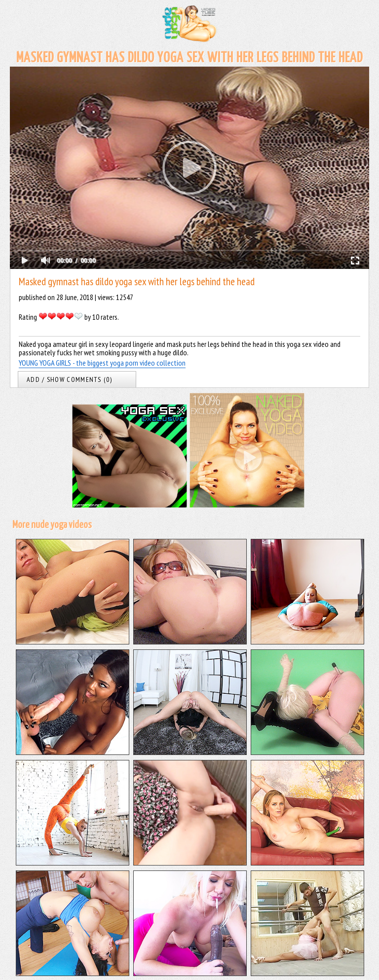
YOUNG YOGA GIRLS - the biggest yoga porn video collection (102, 363)
